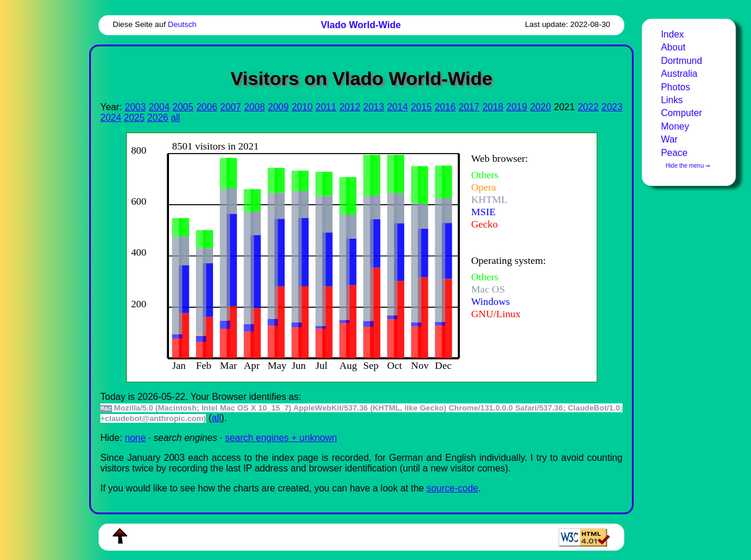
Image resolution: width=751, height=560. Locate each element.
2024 (111, 118)
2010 (302, 107)
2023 (612, 107)
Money (675, 126)
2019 (517, 107)
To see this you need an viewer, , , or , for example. (352, 256)
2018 (493, 107)
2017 (469, 107)
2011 (326, 107)
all (175, 118)
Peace (674, 153)
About (673, 47)
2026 (158, 118)
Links (671, 100)
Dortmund (681, 61)
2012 (350, 107)
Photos (675, 87)
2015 (421, 107)
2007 (231, 107)
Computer (681, 113)
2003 (136, 107)
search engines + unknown (281, 438)
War (669, 139)
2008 (255, 107)
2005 (183, 107)
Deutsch (182, 24)
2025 (134, 118)
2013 (374, 107)
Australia (679, 74)
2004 (159, 107)
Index (672, 34)
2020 (540, 107)
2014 (398, 107)
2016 (445, 107)
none (136, 438)
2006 (207, 107)
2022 (588, 107)
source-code (452, 488)
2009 (279, 107)
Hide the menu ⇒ (688, 166)
